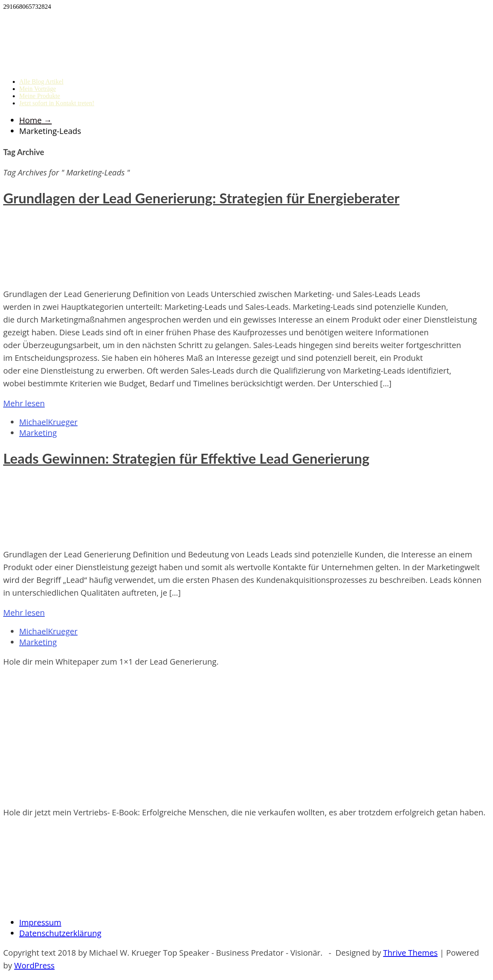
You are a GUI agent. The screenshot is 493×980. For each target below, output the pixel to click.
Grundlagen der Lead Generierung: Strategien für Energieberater (201, 198)
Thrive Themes (410, 953)
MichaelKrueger (48, 422)
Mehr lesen (24, 403)
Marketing (38, 433)
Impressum (40, 922)
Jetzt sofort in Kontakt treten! (57, 103)
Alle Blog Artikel (41, 82)
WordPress (34, 965)
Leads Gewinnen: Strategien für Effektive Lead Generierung (186, 458)
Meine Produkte (40, 96)
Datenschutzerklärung (60, 933)
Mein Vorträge (37, 89)
